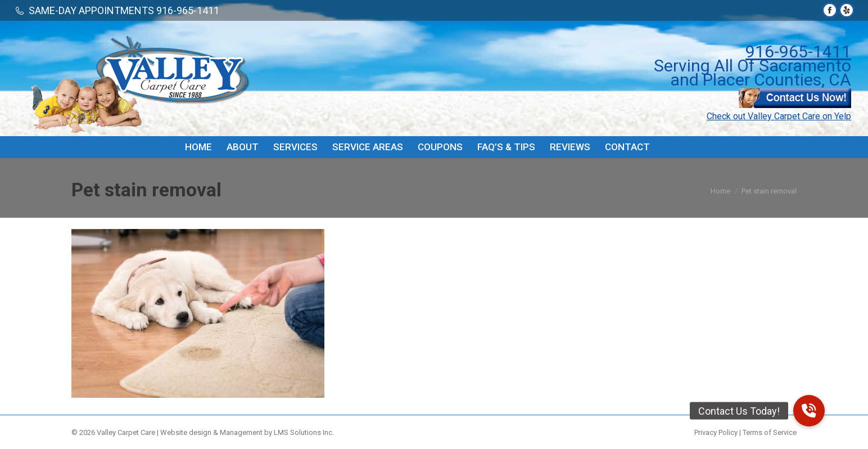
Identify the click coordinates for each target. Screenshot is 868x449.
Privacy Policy (716, 432)
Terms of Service (770, 432)
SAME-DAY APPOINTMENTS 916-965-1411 (124, 10)
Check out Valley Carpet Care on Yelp (779, 116)
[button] (809, 411)
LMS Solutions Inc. (304, 432)
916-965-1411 (798, 51)
